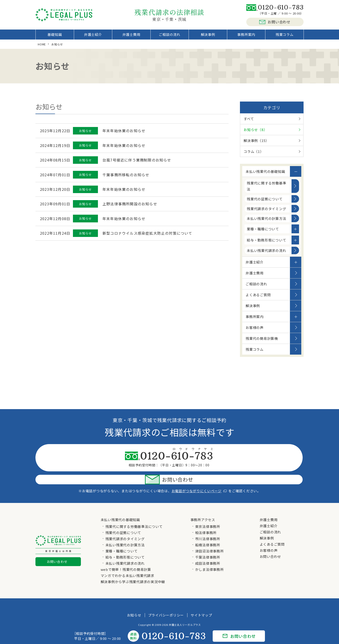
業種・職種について (263, 232)
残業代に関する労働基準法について (134, 514)
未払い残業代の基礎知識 (265, 175)
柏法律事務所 (206, 520)
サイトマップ (201, 602)
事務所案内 (246, 36)
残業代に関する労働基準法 (266, 190)
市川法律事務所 (208, 526)
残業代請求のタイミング (266, 212)
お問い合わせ (275, 22)
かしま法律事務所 (209, 557)
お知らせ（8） (255, 133)
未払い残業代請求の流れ (266, 254)
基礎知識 (55, 36)
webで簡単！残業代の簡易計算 (126, 557)
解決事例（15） (256, 144)
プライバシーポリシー (166, 602)
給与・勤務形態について (266, 244)
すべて (249, 122)
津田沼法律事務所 (209, 538)
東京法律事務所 (208, 514)
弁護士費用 (131, 36)
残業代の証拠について (265, 203)
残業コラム (285, 36)
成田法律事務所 (208, 551)
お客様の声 (255, 331)
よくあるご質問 (258, 298)
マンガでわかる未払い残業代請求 (127, 563)
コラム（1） (254, 155)
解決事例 (208, 36)
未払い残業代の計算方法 (266, 222)
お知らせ (134, 602)
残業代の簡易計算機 (262, 342)
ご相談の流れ (170, 36)
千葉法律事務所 (208, 544)
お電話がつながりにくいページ (199, 478)
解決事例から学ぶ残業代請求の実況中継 (133, 569)
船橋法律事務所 (208, 532)
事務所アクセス (203, 507)
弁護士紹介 (93, 36)
